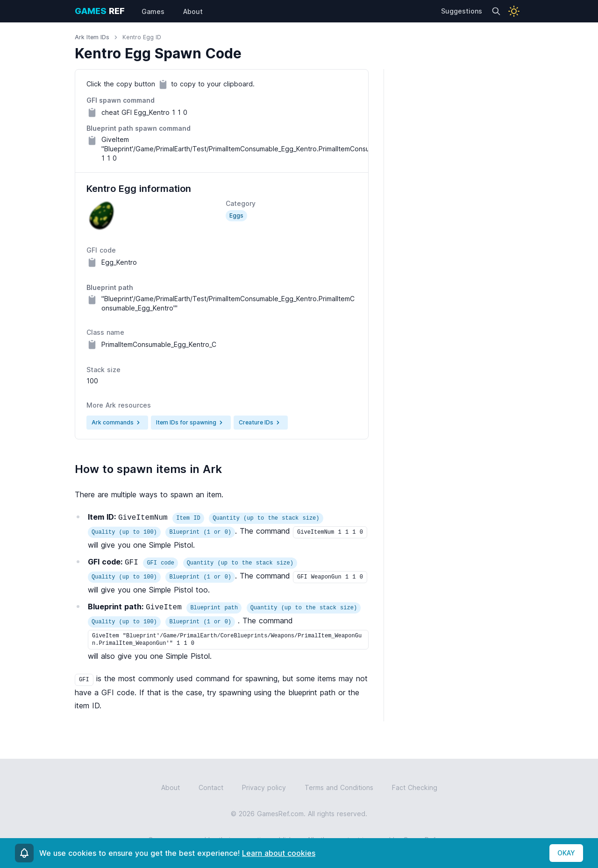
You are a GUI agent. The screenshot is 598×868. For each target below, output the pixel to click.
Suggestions (462, 11)
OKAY (566, 853)
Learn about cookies (279, 853)
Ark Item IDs (92, 37)
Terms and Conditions (339, 787)
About (171, 787)
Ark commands (117, 423)
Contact (211, 787)
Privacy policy (264, 787)
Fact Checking (415, 787)
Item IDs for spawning (191, 423)
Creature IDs (261, 423)
